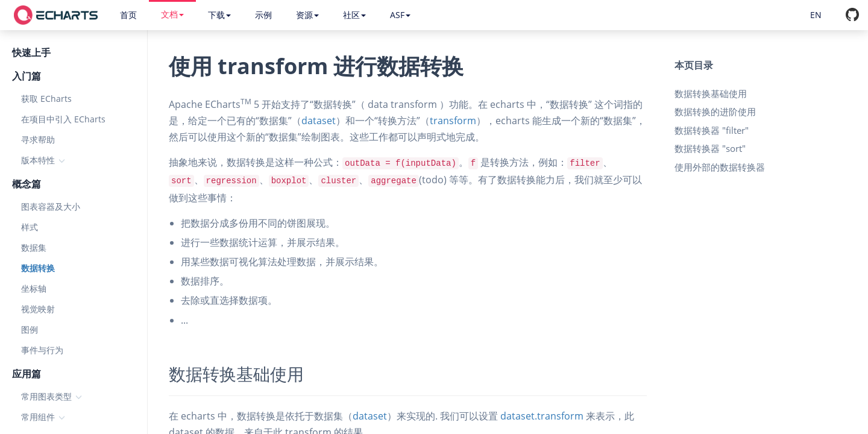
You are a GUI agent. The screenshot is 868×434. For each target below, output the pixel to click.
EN (816, 15)
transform (453, 121)
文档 (172, 14)
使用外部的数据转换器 (720, 167)
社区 (354, 15)
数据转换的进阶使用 (715, 112)
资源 (307, 15)
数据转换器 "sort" (710, 148)
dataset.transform (542, 416)
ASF (400, 15)
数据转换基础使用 (711, 93)
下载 (219, 15)
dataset (319, 121)
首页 (128, 15)
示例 (263, 15)
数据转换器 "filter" (712, 130)
